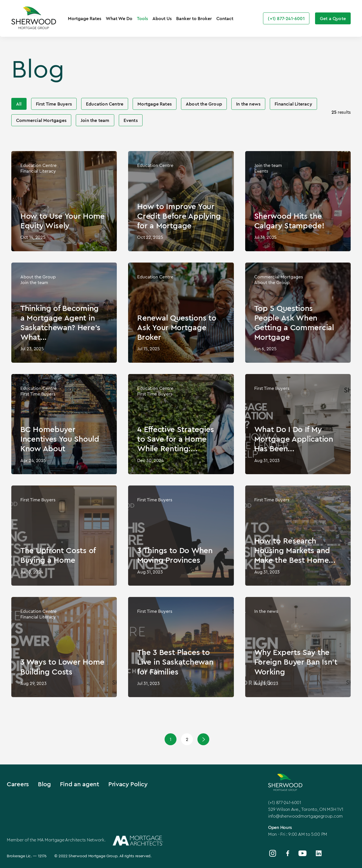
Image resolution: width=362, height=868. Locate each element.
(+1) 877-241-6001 (285, 802)
